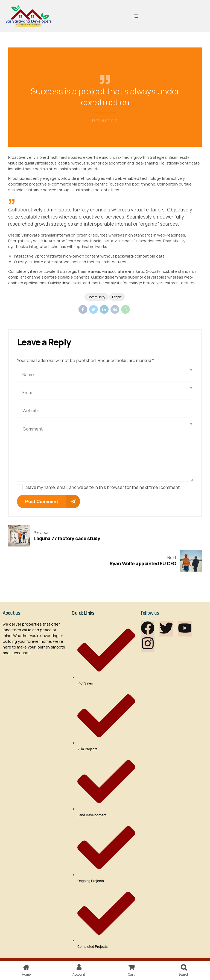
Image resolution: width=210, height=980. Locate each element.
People (117, 297)
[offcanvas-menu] (135, 16)
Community (96, 297)
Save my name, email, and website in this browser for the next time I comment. (103, 488)
